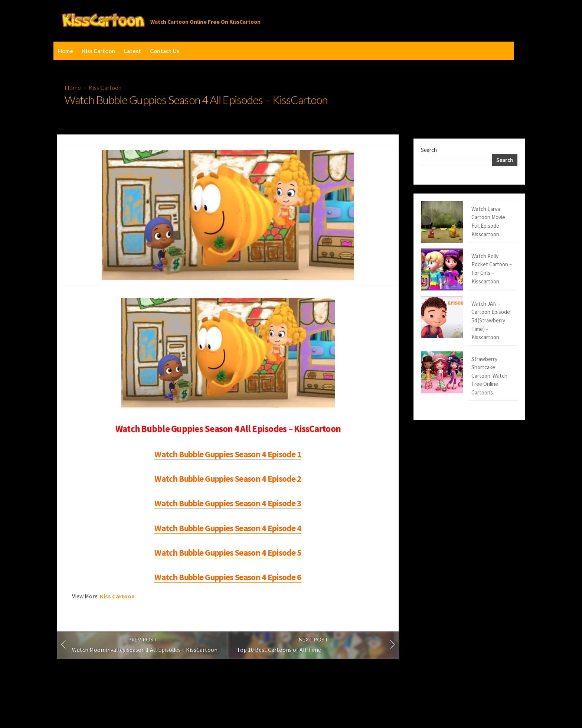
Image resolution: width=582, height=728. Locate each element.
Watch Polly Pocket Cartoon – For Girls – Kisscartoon (468, 243)
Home (66, 51)
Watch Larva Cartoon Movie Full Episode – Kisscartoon (466, 213)
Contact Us (165, 51)
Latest (133, 51)
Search (429, 150)
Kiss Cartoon (99, 51)
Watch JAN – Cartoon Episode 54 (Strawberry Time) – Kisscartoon (467, 273)
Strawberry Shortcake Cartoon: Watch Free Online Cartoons (465, 303)
